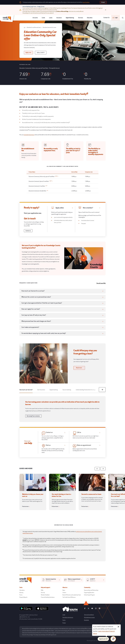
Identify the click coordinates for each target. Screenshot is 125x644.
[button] (62, 291)
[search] (123, 18)
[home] (24, 28)
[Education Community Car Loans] (49, 28)
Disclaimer (87, 620)
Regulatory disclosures (68, 617)
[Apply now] (28, 53)
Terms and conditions (89, 615)
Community (88, 588)
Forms (21, 595)
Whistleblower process (89, 617)
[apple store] (42, 609)
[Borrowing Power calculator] (33, 416)
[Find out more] (26, 507)
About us (66, 588)
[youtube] (92, 609)
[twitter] (88, 609)
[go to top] (103, 603)
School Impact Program (89, 595)
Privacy (64, 623)
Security (43, 593)
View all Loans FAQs (101, 283)
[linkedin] (100, 609)
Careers (64, 593)
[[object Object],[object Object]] (51, 580)
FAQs (42, 590)
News (64, 590)
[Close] (106, 10)
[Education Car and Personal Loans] (33, 28)
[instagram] (96, 609)
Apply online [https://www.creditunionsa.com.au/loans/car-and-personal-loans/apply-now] (60, 208)
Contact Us (106, 18)
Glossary (21, 593)
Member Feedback (45, 595)
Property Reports (23, 597)
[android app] (26, 609)
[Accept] (103, 2)
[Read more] (79, 368)
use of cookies (86, 2)
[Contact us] (28, 231)
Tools (22, 588)
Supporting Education (89, 593)
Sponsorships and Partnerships (91, 590)
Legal (64, 615)
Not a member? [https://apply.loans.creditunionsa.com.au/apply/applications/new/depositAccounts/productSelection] (88, 208)
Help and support (47, 588)
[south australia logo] (70, 611)
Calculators (22, 590)
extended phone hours (29, 135)
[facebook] (85, 609)
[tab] (26, 390)
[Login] (115, 18)
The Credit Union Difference (69, 597)
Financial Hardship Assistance (48, 597)
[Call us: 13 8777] (41, 53)
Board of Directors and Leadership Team (72, 595)
